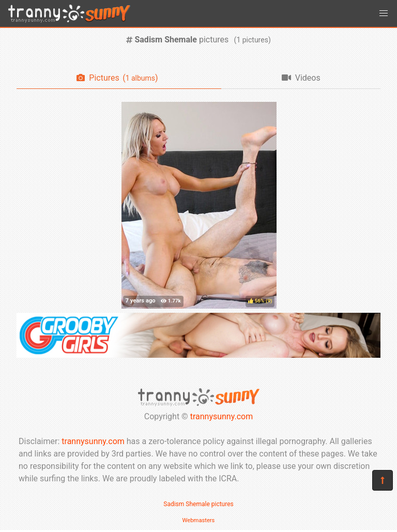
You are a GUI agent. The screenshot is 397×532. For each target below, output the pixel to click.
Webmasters (199, 520)
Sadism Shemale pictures (198, 504)
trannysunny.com (222, 416)
